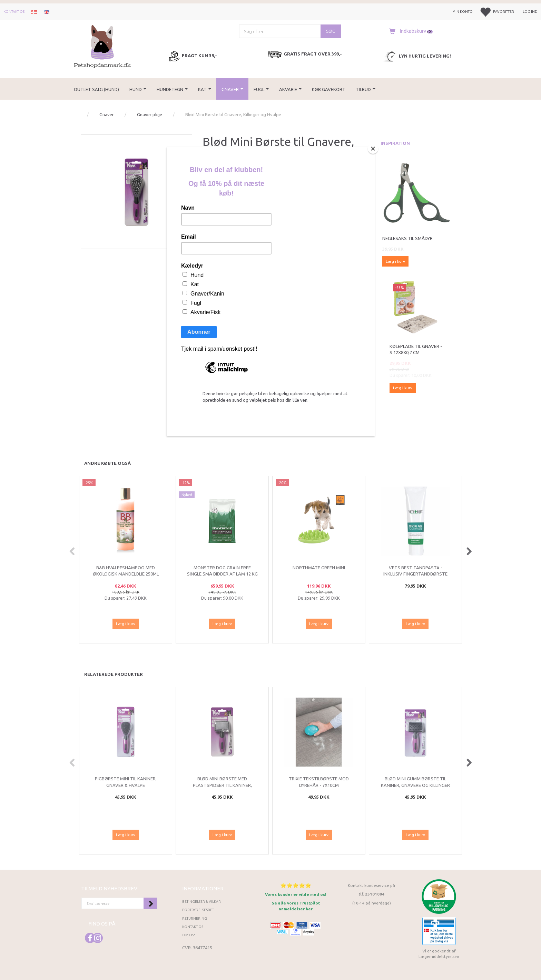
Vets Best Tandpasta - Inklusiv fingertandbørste (415, 571)
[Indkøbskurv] (409, 31)
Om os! (189, 935)
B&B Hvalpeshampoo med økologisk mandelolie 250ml (126, 571)
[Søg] (331, 31)
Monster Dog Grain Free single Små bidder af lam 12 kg (222, 571)
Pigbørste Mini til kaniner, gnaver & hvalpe (126, 782)
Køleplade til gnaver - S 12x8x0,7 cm (416, 349)
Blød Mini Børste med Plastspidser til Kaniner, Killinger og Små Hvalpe (222, 785)
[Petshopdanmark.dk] (102, 46)
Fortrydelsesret (198, 910)
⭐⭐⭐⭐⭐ (296, 885)
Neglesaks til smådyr (407, 238)
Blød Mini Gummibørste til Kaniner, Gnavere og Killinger (415, 782)
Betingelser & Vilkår (201, 902)
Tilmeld (150, 903)
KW (216, 171)
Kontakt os (14, 12)
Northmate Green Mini (319, 568)
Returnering (195, 918)
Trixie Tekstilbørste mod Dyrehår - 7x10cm (319, 782)
